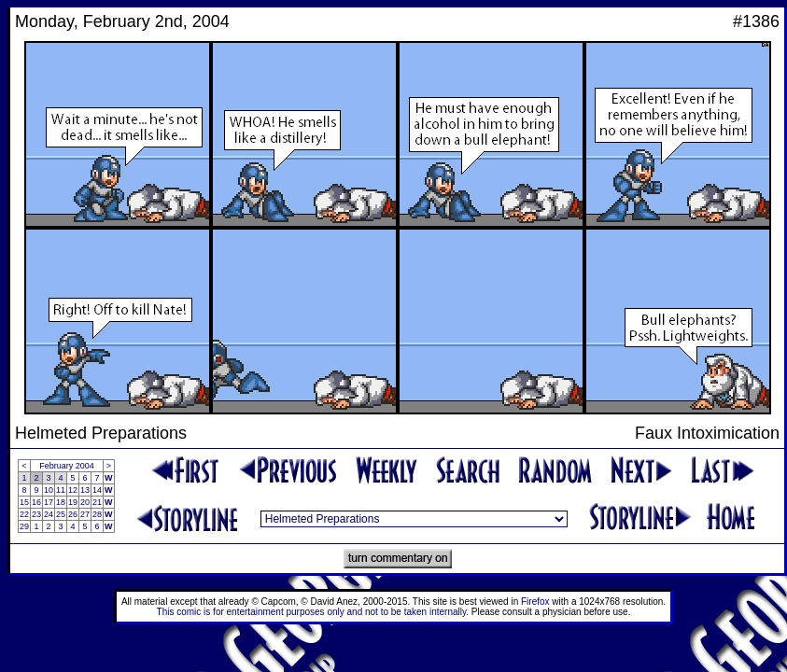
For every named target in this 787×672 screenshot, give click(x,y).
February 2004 (67, 466)
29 (24, 526)
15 (24, 502)
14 (97, 490)
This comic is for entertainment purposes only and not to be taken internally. (313, 612)
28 (97, 514)
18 (61, 502)
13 (85, 490)
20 (85, 502)
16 (36, 502)
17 (49, 502)
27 (85, 514)
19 (73, 502)
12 (73, 490)
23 (36, 514)
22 (24, 514)
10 (49, 490)
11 (61, 490)
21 (97, 502)
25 (61, 514)
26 (73, 514)
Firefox (535, 602)
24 (49, 514)
